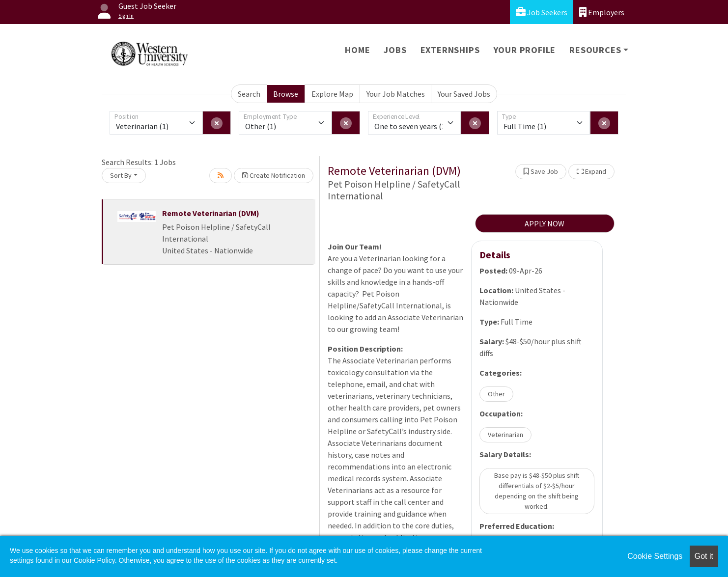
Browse (286, 94)
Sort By (121, 175)
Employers (602, 12)
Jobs (395, 50)
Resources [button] (595, 50)
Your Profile (525, 50)
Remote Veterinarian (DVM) (211, 213)
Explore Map (332, 94)
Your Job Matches (396, 94)
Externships (450, 50)
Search (249, 94)
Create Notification (274, 175)
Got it (704, 556)
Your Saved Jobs (464, 94)
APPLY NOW (545, 223)
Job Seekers (542, 12)
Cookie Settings (655, 556)
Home (357, 50)
